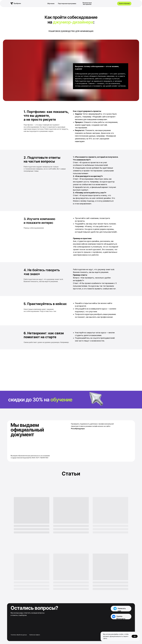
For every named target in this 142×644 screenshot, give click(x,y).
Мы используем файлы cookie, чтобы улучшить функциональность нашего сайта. (116, 636)
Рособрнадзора (78, 429)
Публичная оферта (35, 635)
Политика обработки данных (19, 635)
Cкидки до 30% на (40, 400)
